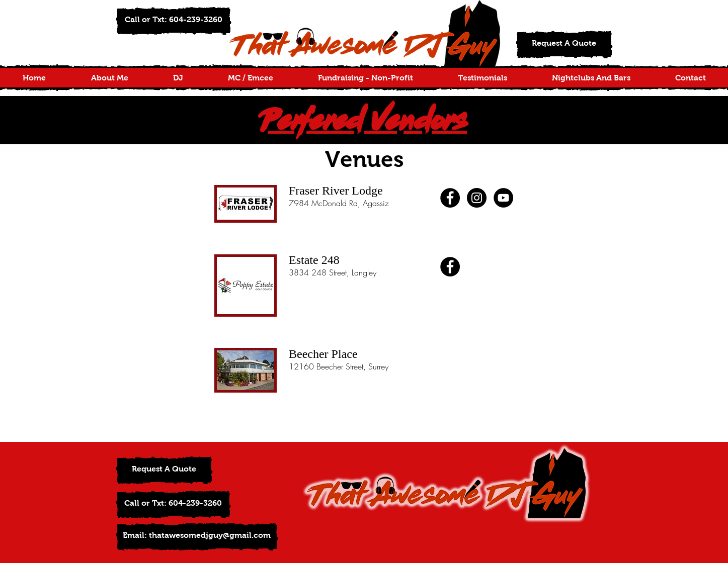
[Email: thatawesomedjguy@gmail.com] (197, 537)
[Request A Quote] (564, 44)
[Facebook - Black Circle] (450, 198)
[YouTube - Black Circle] (503, 198)
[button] (174, 21)
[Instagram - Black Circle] (477, 198)
